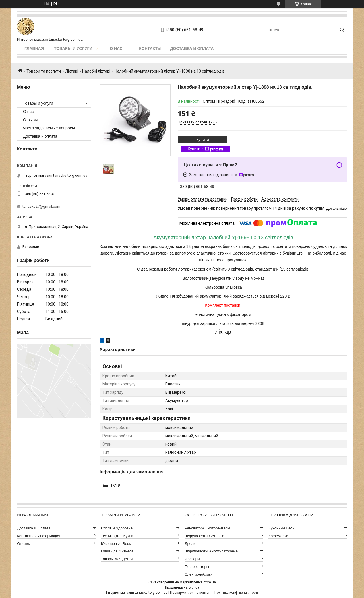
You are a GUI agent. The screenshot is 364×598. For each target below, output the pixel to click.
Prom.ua (209, 582)
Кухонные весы (282, 528)
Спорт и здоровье (117, 528)
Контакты (150, 48)
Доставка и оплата (192, 48)
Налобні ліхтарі (96, 71)
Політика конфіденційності (236, 593)
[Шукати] (342, 30)
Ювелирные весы (116, 544)
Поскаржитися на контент (191, 593)
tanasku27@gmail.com (41, 206)
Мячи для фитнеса (117, 551)
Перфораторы (197, 567)
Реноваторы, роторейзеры (208, 528)
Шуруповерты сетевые (205, 536)
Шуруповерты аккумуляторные (211, 551)
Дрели (190, 544)
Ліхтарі (72, 71)
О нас (116, 48)
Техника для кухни (117, 536)
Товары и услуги (73, 48)
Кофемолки (278, 536)
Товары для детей (117, 559)
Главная (34, 48)
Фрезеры (193, 559)
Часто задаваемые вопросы (49, 128)
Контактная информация (39, 536)
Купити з (205, 149)
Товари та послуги (44, 71)
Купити (203, 139)
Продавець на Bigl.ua (182, 587)
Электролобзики (199, 574)
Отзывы (30, 120)
